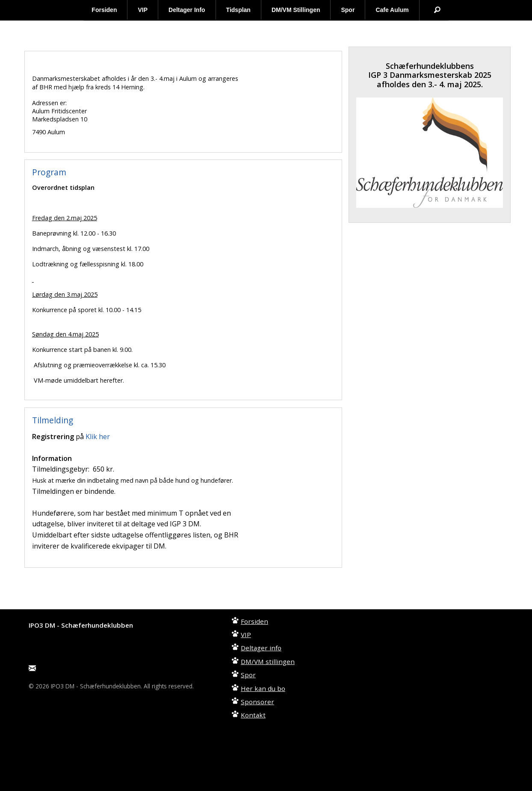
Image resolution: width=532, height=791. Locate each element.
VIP (143, 10)
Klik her (98, 437)
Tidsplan (238, 10)
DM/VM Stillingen (296, 10)
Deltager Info (187, 10)
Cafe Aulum (392, 10)
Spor (348, 10)
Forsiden (104, 10)
